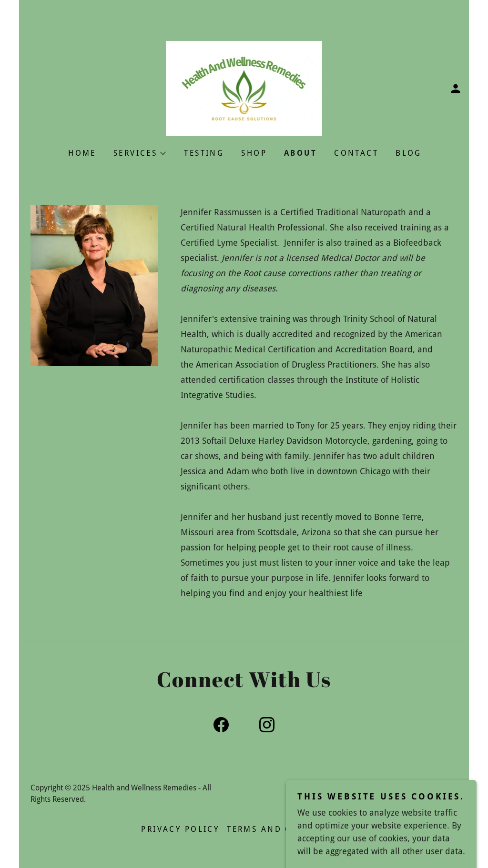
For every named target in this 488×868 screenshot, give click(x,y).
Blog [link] (409, 153)
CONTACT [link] (356, 153)
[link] (244, 88)
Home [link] (82, 153)
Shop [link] (254, 153)
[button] (456, 89)
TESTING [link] (204, 153)
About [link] (300, 153)
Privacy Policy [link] (180, 829)
